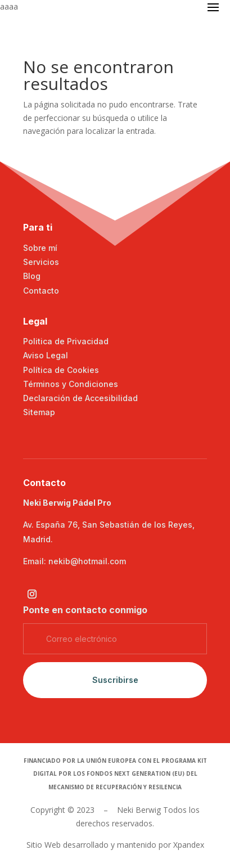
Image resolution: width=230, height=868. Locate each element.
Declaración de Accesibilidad (80, 398)
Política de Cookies (61, 370)
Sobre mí (40, 248)
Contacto (41, 291)
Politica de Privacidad (66, 341)
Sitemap (39, 412)
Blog (32, 276)
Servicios (41, 262)
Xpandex (189, 845)
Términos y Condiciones (71, 384)
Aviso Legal (46, 355)
